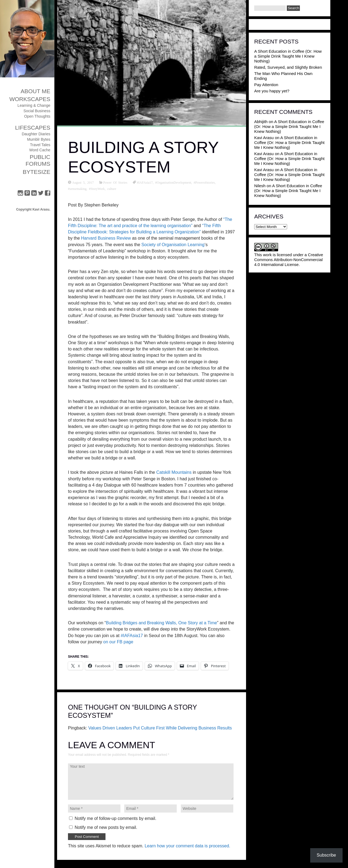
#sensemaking (77, 189)
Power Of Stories (115, 182)
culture (112, 189)
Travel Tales (40, 145)
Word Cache (40, 150)
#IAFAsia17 (145, 182)
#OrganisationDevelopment (173, 182)
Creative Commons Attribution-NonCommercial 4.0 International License (289, 260)
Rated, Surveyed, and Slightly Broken (288, 67)
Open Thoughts (37, 116)
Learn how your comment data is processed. (187, 846)
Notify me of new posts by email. (106, 827)
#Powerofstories (204, 182)
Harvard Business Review (106, 238)
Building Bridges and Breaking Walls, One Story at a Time (162, 623)
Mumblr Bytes (39, 139)
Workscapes (30, 99)
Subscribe (326, 855)
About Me (35, 91)
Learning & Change (34, 105)
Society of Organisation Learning (173, 245)
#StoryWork (97, 189)
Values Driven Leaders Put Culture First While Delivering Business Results (160, 728)
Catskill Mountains (173, 472)
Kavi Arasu (264, 138)
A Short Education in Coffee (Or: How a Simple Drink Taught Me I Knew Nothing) (288, 56)
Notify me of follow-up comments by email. (115, 818)
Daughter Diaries (36, 134)
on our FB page (118, 642)
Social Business (37, 111)
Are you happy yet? (272, 91)
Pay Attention (266, 85)
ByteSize (36, 172)
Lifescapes (33, 128)
